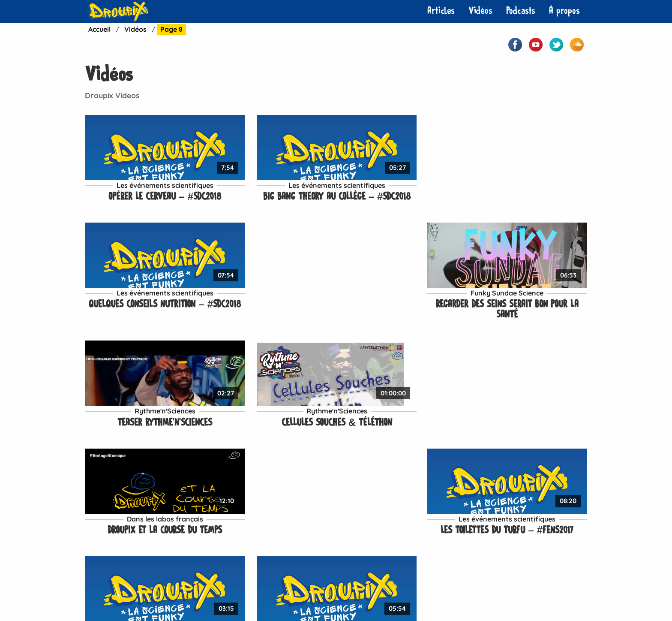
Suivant (310, 485)
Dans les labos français (400, 292)
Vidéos (480, 11)
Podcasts (521, 11)
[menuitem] (441, 11)
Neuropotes (275, 595)
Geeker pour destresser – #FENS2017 (271, 426)
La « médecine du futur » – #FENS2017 (400, 426)
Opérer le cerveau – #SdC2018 (143, 185)
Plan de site (436, 595)
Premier (100, 485)
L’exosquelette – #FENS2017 (529, 421)
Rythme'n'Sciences (143, 292)
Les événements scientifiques (143, 174)
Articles (441, 11)
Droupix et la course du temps (400, 303)
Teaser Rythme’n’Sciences (143, 303)
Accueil (100, 29)
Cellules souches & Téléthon (272, 303)
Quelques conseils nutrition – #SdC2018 (400, 190)
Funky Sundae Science (529, 174)
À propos (564, 11)
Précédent (140, 485)
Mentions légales (377, 595)
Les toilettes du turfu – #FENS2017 (529, 308)
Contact (230, 595)
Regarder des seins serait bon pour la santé (529, 190)
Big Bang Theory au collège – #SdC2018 (271, 190)
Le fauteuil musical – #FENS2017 (143, 426)
